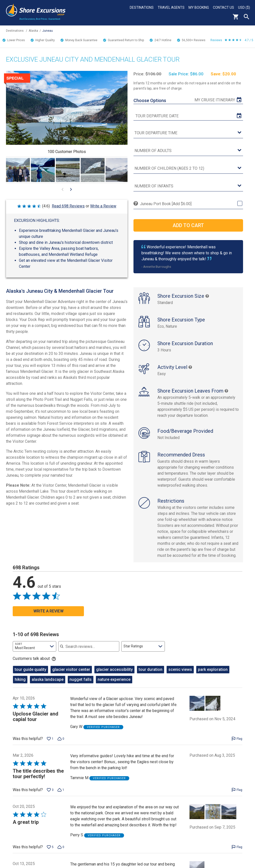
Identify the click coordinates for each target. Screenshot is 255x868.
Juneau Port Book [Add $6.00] (166, 204)
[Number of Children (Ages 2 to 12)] (188, 169)
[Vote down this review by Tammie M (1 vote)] (61, 795)
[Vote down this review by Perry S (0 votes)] (61, 852)
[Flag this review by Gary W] (237, 744)
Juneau (48, 31)
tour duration (151, 675)
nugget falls (81, 685)
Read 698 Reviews (68, 206)
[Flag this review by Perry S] (237, 852)
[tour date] (188, 116)
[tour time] (188, 133)
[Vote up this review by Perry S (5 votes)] (50, 852)
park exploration (213, 675)
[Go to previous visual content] (63, 189)
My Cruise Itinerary (215, 100)
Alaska (33, 31)
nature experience (114, 685)
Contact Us (223, 7)
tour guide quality (31, 675)
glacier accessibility (114, 675)
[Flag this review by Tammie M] (237, 795)
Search (247, 17)
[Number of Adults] (188, 151)
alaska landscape (48, 685)
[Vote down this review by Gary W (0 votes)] (61, 744)
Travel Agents (171, 7)
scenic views (180, 675)
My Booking (199, 7)
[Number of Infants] (188, 186)
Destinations (142, 7)
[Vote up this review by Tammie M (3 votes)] (50, 795)
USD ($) (244, 7)
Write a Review (103, 206)
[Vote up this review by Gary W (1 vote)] (50, 744)
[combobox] (34, 652)
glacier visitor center (71, 675)
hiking (20, 685)
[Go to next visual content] (71, 189)
